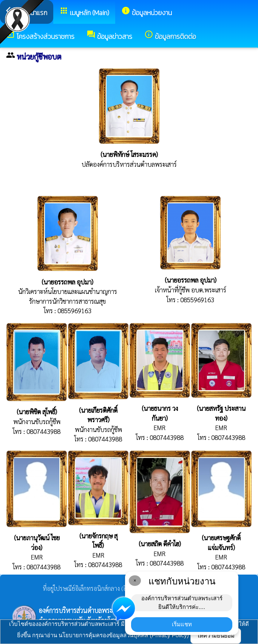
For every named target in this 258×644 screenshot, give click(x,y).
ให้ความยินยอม (216, 636)
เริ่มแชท (182, 624)
